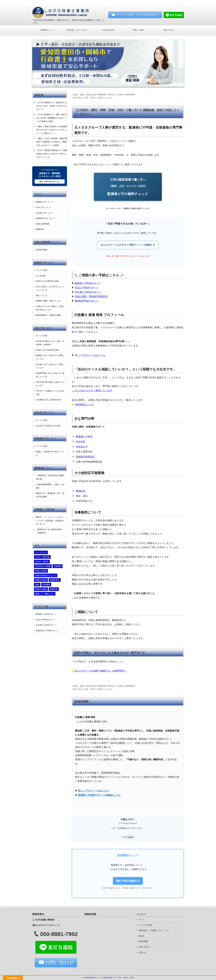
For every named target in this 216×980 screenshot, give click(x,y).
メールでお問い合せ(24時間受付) (137, 15)
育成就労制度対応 (85, 457)
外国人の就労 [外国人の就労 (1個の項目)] (41, 571)
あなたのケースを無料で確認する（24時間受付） (101, 671)
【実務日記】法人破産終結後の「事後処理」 (49, 531)
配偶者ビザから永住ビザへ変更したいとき (50, 357)
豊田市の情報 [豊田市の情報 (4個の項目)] (41, 589)
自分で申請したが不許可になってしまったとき (50, 288)
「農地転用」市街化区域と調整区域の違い (50, 477)
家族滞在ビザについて (46, 218)
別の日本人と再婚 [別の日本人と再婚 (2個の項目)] (43, 566)
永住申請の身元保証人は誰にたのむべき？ (50, 384)
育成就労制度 (42, 250)
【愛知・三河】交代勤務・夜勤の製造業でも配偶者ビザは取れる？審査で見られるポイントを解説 (52, 142)
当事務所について (47, 30)
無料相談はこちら (85, 404)
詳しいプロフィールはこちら (90, 355)
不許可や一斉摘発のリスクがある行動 (50, 393)
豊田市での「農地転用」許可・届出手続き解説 (50, 495)
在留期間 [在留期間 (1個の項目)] (58, 566)
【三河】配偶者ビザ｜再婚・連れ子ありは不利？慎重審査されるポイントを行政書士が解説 (52, 118)
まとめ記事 (41, 276)
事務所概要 (143, 941)
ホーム (141, 920)
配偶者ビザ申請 (84, 437)
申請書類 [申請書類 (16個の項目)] (46, 585)
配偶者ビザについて (45, 202)
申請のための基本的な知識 (47, 281)
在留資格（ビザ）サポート (78, 30)
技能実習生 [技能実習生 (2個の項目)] (55, 580)
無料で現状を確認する (128, 881)
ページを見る (128, 837)
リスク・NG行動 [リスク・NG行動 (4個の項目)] (42, 557)
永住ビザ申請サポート (87, 288)
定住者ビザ (82, 447)
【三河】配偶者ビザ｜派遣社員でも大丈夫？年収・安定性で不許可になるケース (52, 106)
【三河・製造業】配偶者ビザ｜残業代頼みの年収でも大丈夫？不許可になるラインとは (52, 154)
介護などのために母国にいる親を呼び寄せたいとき (50, 308)
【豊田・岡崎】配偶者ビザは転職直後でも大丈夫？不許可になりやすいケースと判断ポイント (52, 130)
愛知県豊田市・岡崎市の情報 (48, 315)
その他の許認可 (108, 30)
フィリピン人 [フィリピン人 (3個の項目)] (41, 552)
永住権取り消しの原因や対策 (48, 400)
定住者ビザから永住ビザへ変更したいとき (50, 366)
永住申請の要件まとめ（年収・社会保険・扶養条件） (50, 343)
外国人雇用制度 (43, 224)
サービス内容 (42, 270)
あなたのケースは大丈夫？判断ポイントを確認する (128, 245)
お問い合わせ (169, 30)
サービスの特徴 (145, 925)
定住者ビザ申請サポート (88, 292)
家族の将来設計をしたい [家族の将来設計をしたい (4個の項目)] (46, 576)
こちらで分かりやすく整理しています (92, 391)
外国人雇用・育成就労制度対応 (91, 296)
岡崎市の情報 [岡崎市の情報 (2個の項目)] (41, 580)
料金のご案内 (138, 30)
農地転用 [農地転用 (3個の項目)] (54, 589)
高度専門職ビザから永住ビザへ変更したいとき (50, 375)
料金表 (141, 936)
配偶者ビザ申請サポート (88, 283)
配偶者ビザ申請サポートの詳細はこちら (99, 795)
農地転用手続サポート (87, 301)
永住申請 (81, 442)
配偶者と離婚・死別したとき (48, 301)
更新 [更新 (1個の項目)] (37, 585)
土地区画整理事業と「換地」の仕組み (50, 486)
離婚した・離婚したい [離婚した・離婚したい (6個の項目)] (45, 594)
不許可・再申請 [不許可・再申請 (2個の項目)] (42, 562)
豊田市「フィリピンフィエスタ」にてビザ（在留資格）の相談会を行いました (50, 521)
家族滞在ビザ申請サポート (47, 631)
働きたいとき (42, 295)
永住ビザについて (44, 207)
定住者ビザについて (45, 213)
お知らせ (142, 952)
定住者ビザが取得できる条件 (48, 426)
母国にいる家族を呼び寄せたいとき (50, 453)
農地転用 (81, 491)
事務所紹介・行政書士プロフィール (154, 930)
